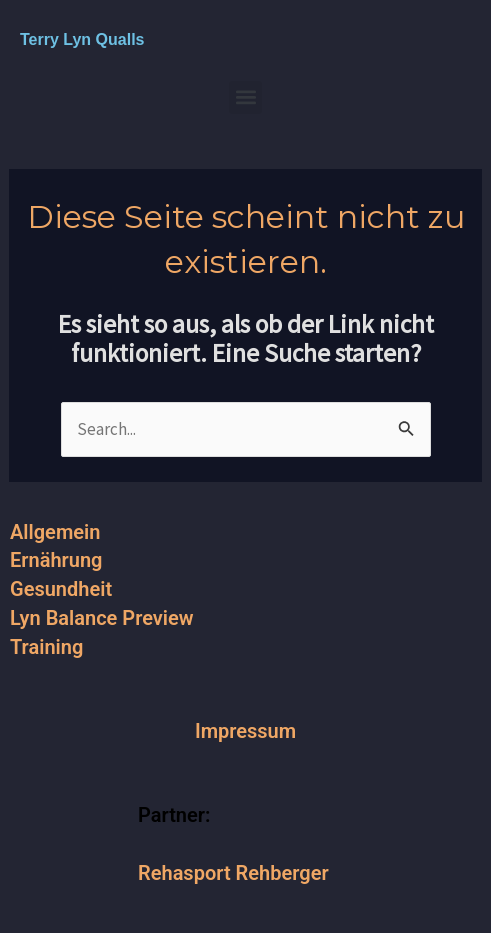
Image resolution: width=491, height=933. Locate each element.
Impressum (245, 731)
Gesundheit (61, 589)
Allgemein (55, 532)
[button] (245, 97)
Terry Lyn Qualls (82, 39)
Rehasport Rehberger (233, 873)
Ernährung (56, 560)
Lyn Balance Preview (102, 618)
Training (46, 647)
